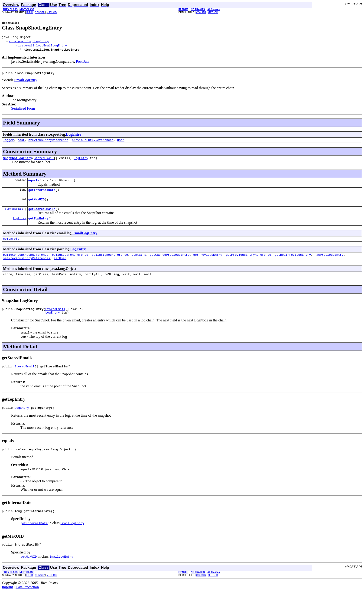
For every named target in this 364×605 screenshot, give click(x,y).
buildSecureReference (70, 262)
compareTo (11, 245)
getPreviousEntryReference (249, 262)
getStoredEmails (42, 214)
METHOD (52, 12)
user (121, 142)
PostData (83, 62)
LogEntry (74, 136)
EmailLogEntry (26, 81)
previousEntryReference (48, 142)
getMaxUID (36, 204)
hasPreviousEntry (329, 262)
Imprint (7, 601)
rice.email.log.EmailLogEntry (42, 46)
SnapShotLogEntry (18, 161)
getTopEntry (38, 225)
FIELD (30, 12)
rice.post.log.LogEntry (29, 42)
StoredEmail (44, 161)
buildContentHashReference (26, 262)
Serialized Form (23, 110)
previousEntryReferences (93, 142)
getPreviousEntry (208, 262)
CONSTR (40, 12)
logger (8, 142)
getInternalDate (42, 194)
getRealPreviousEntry (293, 262)
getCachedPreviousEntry (170, 262)
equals (34, 184)
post (21, 142)
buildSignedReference (110, 262)
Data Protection (27, 601)
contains (139, 262)
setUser (60, 266)
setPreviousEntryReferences (27, 266)
